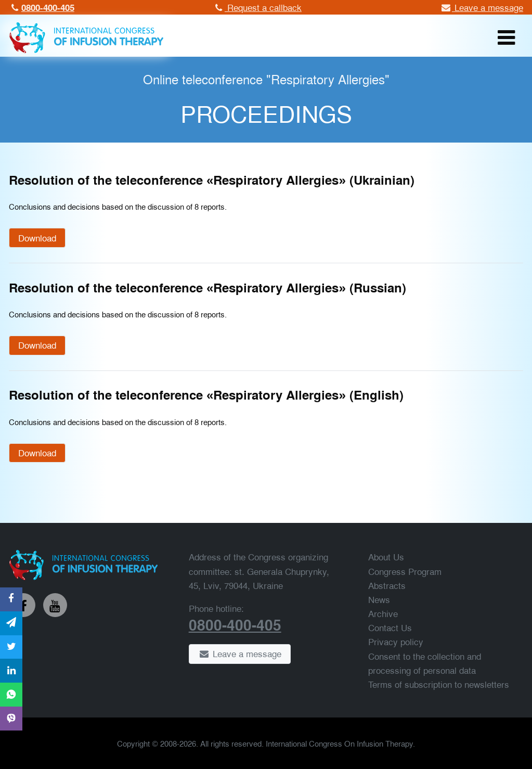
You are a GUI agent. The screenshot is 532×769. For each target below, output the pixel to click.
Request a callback (257, 7)
